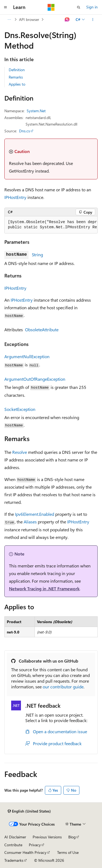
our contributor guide (63, 687)
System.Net (36, 111)
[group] (51, 225)
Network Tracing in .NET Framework (44, 588)
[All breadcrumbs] (9, 20)
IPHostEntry (15, 197)
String (37, 255)
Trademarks (14, 860)
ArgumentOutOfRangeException (35, 379)
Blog (72, 837)
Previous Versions (47, 837)
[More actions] (93, 20)
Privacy (35, 845)
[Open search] (79, 7)
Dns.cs (24, 131)
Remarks (16, 77)
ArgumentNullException (27, 356)
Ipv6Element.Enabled (35, 514)
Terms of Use (68, 852)
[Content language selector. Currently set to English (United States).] (29, 811)
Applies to (17, 84)
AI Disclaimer (15, 837)
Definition (17, 70)
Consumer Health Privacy (25, 852)
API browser (29, 19)
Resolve (20, 452)
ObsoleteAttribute (42, 330)
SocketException (20, 409)
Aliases (30, 522)
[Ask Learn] (67, 20)
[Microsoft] (51, 7)
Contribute (13, 845)
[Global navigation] (5, 7)
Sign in (92, 7)
